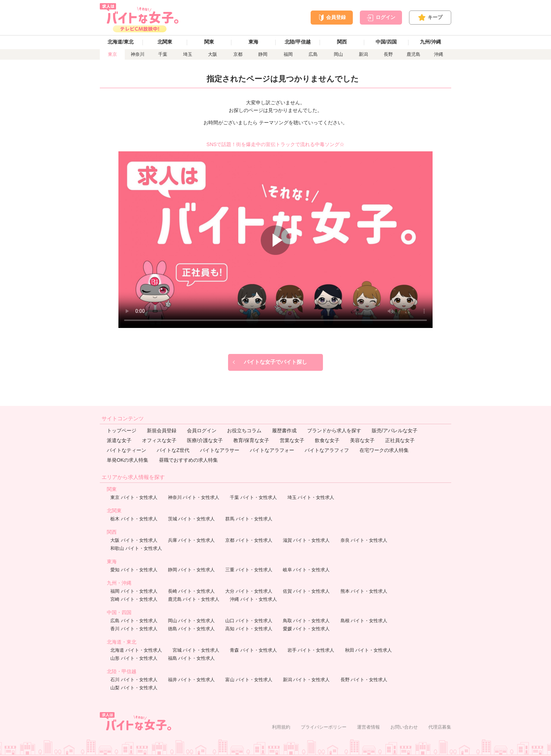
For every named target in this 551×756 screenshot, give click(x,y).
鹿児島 (413, 54)
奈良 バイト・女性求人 (364, 540)
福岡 (288, 54)
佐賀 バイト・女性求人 (306, 591)
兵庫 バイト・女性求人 (192, 540)
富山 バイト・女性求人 (249, 680)
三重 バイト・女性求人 (249, 570)
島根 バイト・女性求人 (364, 621)
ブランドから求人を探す (334, 430)
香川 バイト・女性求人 (134, 629)
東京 (112, 54)
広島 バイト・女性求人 (134, 621)
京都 (238, 54)
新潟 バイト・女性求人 (306, 680)
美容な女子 (362, 440)
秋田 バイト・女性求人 (369, 650)
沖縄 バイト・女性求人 (253, 599)
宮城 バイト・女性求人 (196, 650)
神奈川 (138, 54)
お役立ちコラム (244, 430)
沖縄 (439, 54)
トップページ (122, 430)
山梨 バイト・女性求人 (134, 688)
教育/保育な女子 (251, 440)
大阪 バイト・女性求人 (134, 540)
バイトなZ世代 (173, 450)
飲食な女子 (327, 440)
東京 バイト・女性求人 (134, 497)
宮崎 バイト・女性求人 (134, 599)
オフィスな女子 (159, 440)
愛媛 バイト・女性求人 (306, 629)
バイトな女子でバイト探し (275, 362)
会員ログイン (202, 430)
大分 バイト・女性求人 (249, 591)
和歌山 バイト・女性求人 (136, 548)
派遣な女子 (119, 440)
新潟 (363, 54)
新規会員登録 (162, 430)
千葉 (163, 54)
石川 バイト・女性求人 (134, 680)
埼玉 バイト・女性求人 (311, 497)
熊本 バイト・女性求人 (364, 591)
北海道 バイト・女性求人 (136, 650)
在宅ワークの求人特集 (384, 450)
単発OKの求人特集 (128, 460)
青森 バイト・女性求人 (253, 650)
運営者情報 (368, 727)
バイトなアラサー (220, 450)
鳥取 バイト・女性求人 (306, 621)
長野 (388, 54)
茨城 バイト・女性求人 (192, 519)
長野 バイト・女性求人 (364, 680)
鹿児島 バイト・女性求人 (194, 599)
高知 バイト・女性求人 (249, 629)
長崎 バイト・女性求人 (192, 591)
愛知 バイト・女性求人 (134, 570)
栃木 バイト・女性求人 (134, 519)
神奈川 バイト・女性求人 (194, 497)
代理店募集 (440, 727)
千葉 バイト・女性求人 (253, 497)
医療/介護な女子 (205, 440)
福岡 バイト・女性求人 (134, 591)
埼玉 (188, 54)
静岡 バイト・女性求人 (192, 570)
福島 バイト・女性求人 (192, 658)
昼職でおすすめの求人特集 (188, 460)
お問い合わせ (404, 727)
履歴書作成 (284, 430)
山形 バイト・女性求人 (134, 658)
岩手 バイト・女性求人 (311, 650)
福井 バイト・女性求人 (192, 680)
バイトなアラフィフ (327, 450)
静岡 (263, 54)
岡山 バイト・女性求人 (192, 621)
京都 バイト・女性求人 (249, 540)
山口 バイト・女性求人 (249, 621)
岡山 (338, 54)
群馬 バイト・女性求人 (249, 519)
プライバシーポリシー (324, 727)
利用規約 (281, 727)
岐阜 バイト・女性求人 (306, 570)
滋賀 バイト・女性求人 (306, 540)
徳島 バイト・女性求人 (192, 629)
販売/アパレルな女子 (395, 430)
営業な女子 (292, 440)
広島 (313, 54)
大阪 (213, 54)
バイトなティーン (127, 450)
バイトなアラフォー (272, 450)
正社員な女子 (400, 440)
